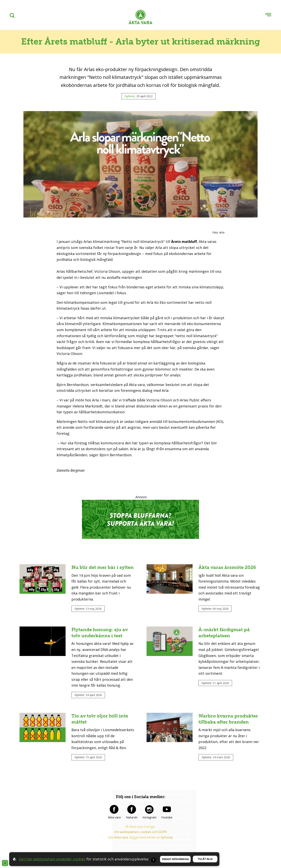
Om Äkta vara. (118, 838)
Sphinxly (167, 838)
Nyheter (130, 96)
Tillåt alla (205, 859)
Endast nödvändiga (175, 859)
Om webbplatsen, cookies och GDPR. (141, 832)
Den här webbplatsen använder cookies (52, 859)
